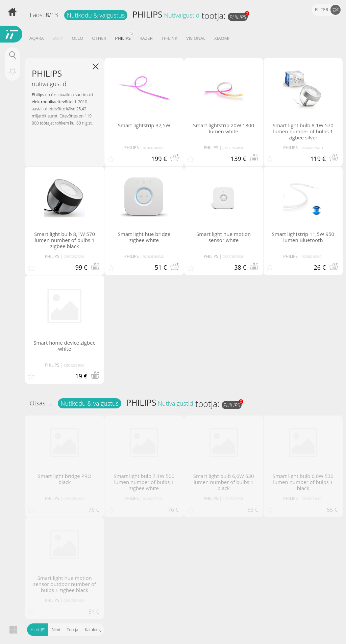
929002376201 (74, 257)
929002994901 (233, 148)
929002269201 (313, 257)
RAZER (146, 38)
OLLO (77, 38)
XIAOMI (222, 38)
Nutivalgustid (182, 15)
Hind (38, 630)
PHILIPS (147, 14)
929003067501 (233, 257)
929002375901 (153, 499)
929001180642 (153, 257)
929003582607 (74, 499)
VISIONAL (196, 38)
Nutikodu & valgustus (96, 15)
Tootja (72, 630)
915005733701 (233, 499)
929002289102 (153, 148)
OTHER (99, 38)
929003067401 (74, 601)
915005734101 (313, 499)
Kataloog (93, 630)
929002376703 (313, 148)
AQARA (37, 38)
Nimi (56, 630)
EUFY (58, 38)
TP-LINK (169, 38)
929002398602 (74, 365)
